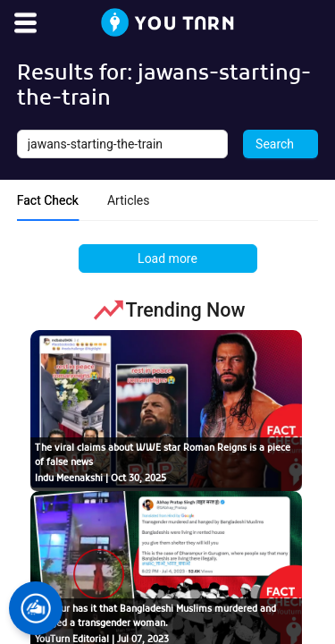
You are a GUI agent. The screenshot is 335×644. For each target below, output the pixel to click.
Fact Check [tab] (48, 200)
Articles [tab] (129, 200)
